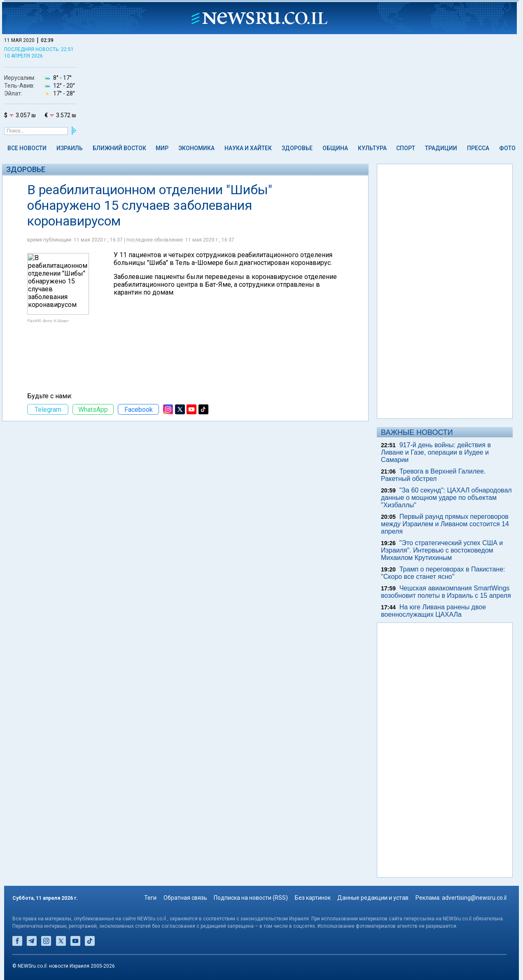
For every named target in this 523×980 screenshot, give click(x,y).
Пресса (478, 148)
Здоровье (297, 148)
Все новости (27, 148)
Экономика (196, 148)
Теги (150, 898)
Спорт (406, 148)
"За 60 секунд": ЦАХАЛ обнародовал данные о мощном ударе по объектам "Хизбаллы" (446, 498)
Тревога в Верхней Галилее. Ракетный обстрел (433, 475)
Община (335, 148)
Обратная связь (185, 898)
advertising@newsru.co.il (474, 898)
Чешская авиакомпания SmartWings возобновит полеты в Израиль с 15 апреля (446, 592)
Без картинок (313, 898)
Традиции (441, 148)
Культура (372, 148)
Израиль (70, 148)
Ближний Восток (119, 148)
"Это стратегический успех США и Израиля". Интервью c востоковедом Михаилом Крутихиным (442, 550)
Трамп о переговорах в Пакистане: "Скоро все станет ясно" (443, 573)
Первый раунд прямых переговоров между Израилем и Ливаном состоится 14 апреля (445, 524)
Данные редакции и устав (373, 898)
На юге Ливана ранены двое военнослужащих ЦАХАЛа (433, 611)
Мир (162, 148)
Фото (507, 148)
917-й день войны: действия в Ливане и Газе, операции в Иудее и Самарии (436, 452)
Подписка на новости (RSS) (251, 898)
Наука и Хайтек (248, 148)
